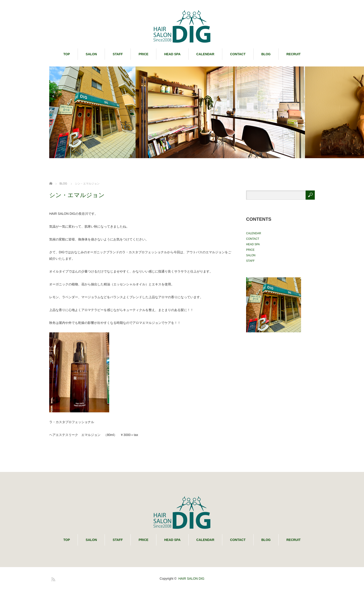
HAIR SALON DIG (191, 579)
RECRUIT (293, 54)
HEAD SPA (172, 54)
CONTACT (238, 54)
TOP (67, 54)
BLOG (266, 54)
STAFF (118, 54)
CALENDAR (205, 54)
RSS (53, 579)
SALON (91, 54)
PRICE (143, 54)
